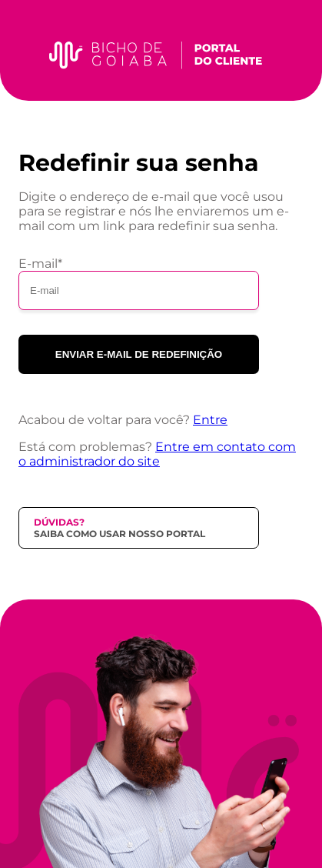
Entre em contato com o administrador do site (157, 454)
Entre (210, 420)
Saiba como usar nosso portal (120, 534)
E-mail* (40, 264)
